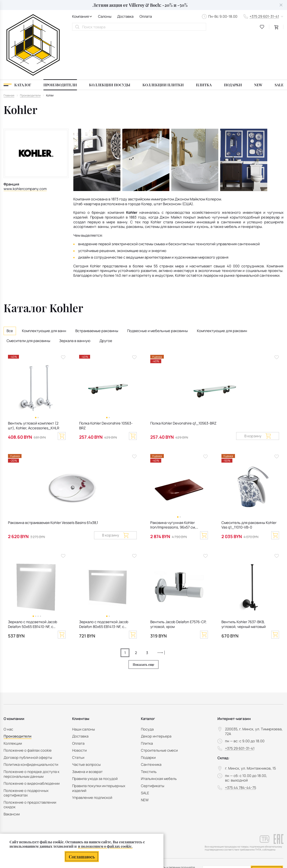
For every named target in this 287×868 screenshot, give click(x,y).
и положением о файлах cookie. (105, 846)
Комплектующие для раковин (222, 286)
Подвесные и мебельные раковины (157, 286)
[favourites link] (262, 27)
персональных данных (257, 834)
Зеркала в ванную (75, 296)
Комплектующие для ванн (44, 286)
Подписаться (267, 824)
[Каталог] (17, 40)
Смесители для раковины (28, 296)
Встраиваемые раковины (97, 286)
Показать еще (143, 619)
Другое (106, 296)
